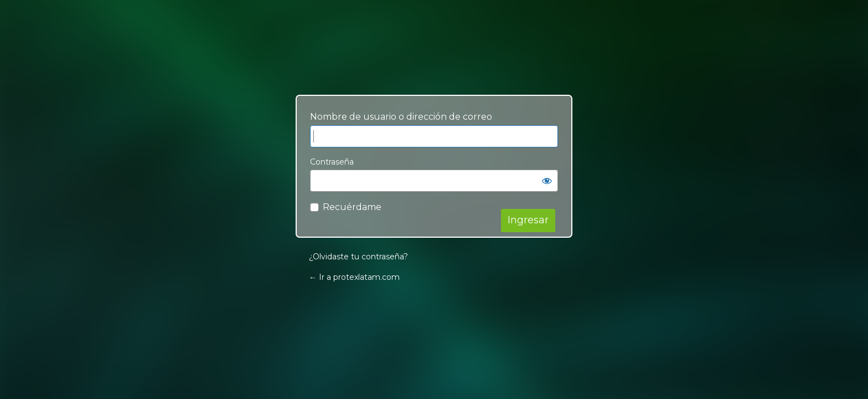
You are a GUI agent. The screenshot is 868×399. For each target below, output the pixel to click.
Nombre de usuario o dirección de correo (401, 117)
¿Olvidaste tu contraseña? (358, 257)
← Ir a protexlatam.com (354, 277)
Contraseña (332, 162)
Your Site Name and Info (434, 62)
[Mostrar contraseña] (547, 181)
